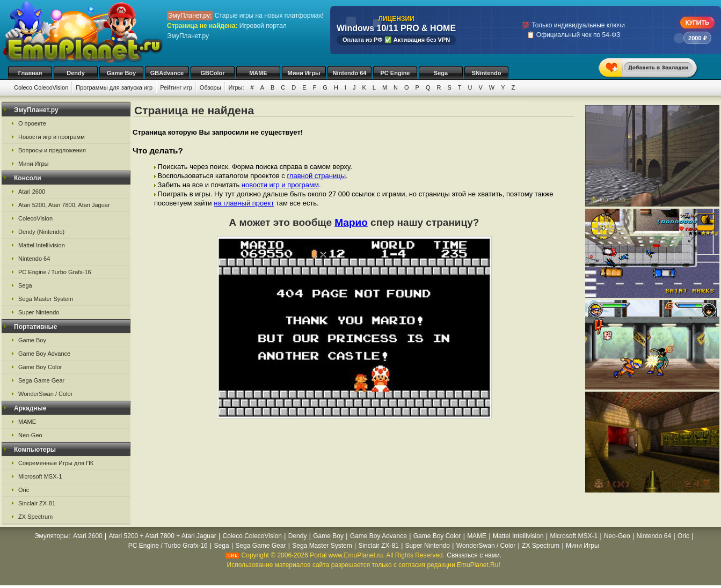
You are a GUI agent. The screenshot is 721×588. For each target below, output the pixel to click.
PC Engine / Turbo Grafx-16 (55, 272)
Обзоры (210, 87)
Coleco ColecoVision (41, 87)
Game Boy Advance (44, 354)
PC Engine (395, 73)
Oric (24, 490)
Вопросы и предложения (52, 150)
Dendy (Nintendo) (41, 232)
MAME (258, 73)
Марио (351, 222)
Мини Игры (304, 73)
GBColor (212, 73)
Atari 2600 (32, 192)
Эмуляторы (51, 536)
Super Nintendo (39, 312)
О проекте (32, 123)
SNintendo (487, 73)
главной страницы (316, 176)
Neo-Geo (30, 435)
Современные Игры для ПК (56, 463)
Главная (30, 73)
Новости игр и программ (52, 137)
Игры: (236, 87)
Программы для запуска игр (114, 87)
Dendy (76, 73)
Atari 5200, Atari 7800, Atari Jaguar (64, 205)
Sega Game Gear (41, 380)
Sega (441, 73)
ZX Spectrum (35, 517)
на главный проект (244, 203)
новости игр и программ (280, 185)
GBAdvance (167, 73)
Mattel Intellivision (42, 245)
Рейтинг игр (176, 87)
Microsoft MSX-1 (40, 476)
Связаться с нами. (474, 555)
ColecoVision (35, 218)
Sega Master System (46, 299)
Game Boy (121, 73)
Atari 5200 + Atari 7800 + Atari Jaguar (163, 536)
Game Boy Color (40, 367)
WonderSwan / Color (45, 394)
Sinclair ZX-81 (37, 503)
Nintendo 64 (350, 73)
